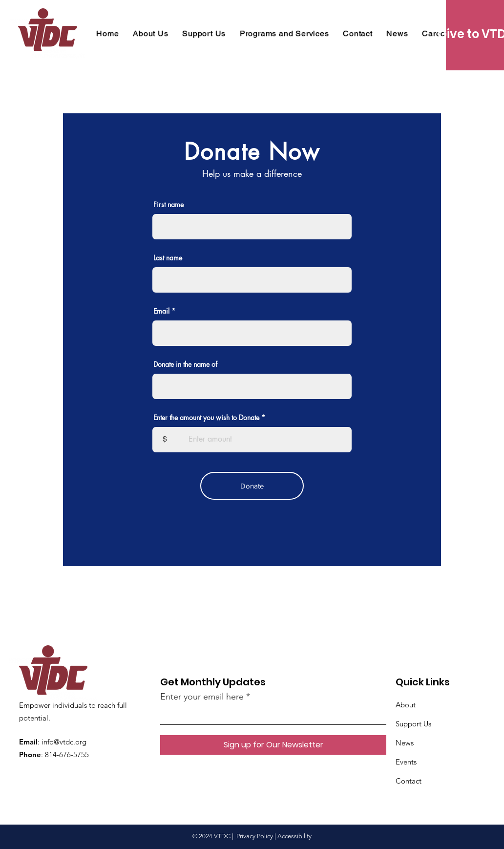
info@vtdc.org (64, 742)
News (405, 743)
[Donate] (252, 486)
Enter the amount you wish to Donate (206, 418)
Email (161, 311)
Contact (409, 781)
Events (406, 762)
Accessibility (294, 836)
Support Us (413, 724)
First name (168, 205)
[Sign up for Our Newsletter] (273, 745)
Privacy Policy (255, 836)
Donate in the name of (185, 364)
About (406, 705)
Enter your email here (202, 697)
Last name (168, 258)
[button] (284, 33)
